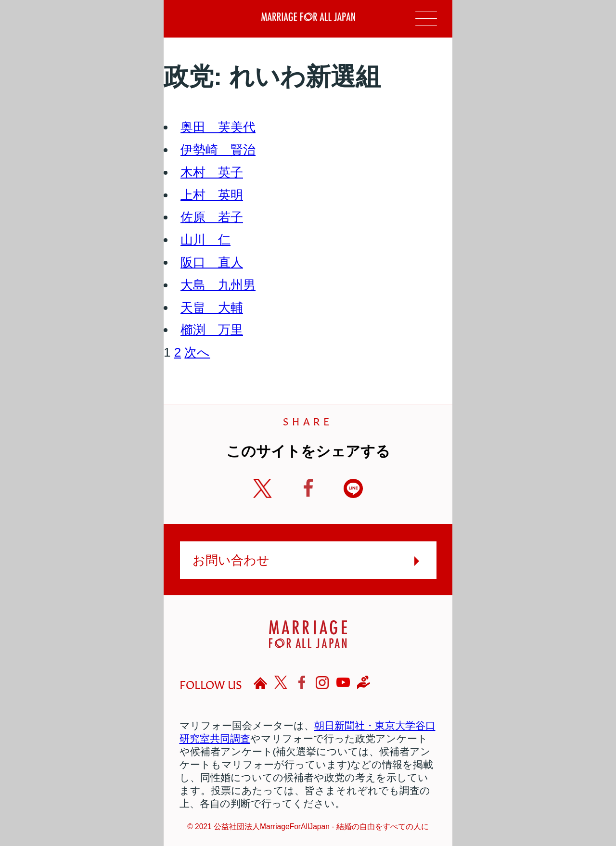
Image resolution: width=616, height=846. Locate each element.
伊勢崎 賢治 (218, 150)
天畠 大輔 (212, 308)
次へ (197, 352)
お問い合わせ (231, 560)
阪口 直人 (212, 262)
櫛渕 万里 (212, 330)
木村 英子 (212, 172)
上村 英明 (212, 195)
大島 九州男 (218, 285)
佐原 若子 (212, 217)
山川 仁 (205, 240)
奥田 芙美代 (218, 127)
